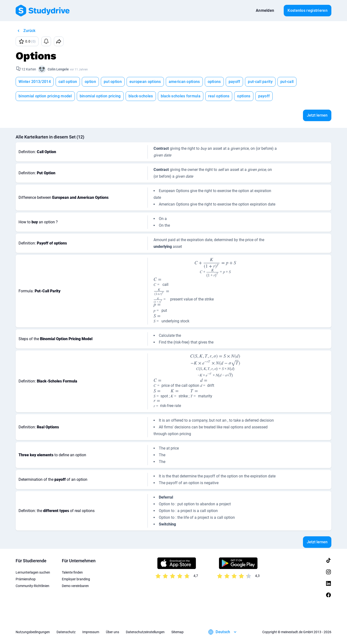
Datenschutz (66, 632)
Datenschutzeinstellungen (145, 632)
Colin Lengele (58, 69)
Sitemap (177, 632)
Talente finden (72, 572)
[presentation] (215, 268)
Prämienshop (26, 579)
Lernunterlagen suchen (33, 572)
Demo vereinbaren (75, 586)
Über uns (112, 632)
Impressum (91, 632)
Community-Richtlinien (32, 586)
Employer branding (76, 579)
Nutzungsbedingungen (33, 632)
